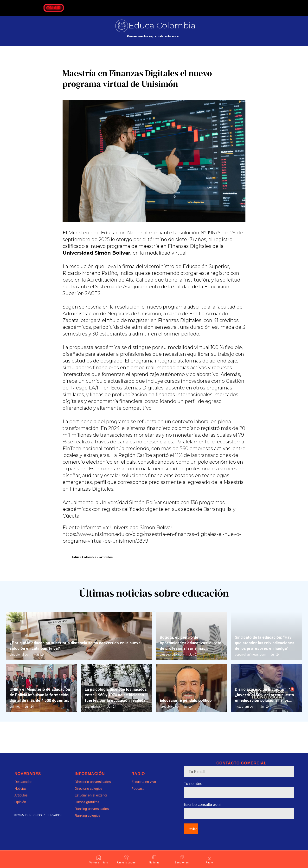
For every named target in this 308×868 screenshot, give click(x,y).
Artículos (21, 802)
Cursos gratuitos (87, 808)
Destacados (23, 788)
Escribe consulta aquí (202, 811)
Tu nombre (193, 790)
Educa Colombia (162, 26)
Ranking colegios (87, 822)
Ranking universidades (92, 815)
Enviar (192, 835)
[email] (239, 778)
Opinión (20, 808)
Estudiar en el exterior (91, 802)
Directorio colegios (88, 795)
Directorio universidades (93, 788)
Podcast (138, 795)
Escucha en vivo (144, 788)
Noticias (20, 795)
